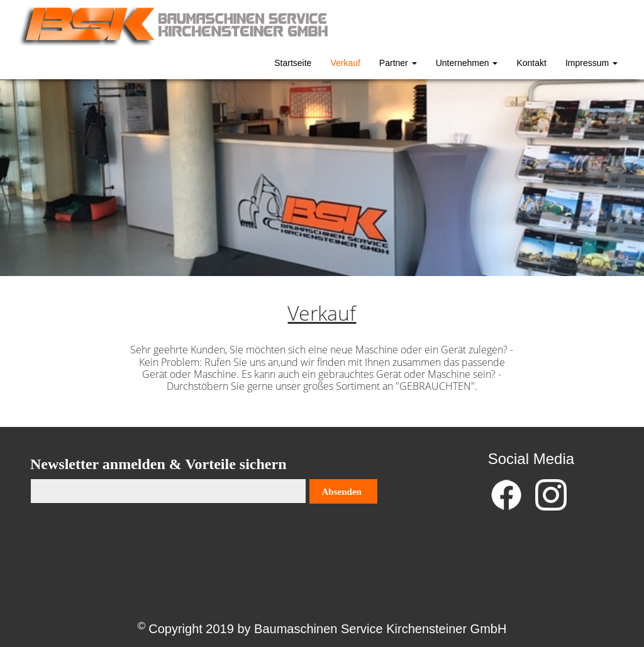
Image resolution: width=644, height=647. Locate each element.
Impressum (591, 63)
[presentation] (126, 541)
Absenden (342, 492)
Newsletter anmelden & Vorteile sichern (158, 464)
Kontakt (531, 63)
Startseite (293, 63)
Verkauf (345, 63)
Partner (398, 63)
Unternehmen (467, 63)
